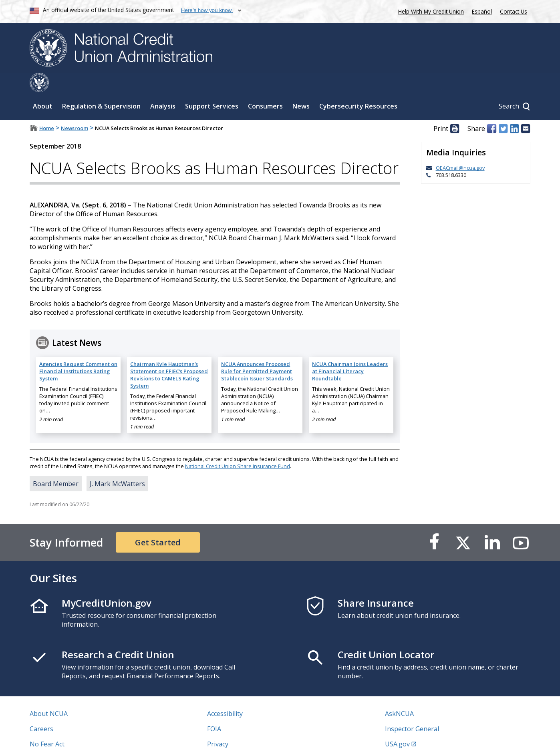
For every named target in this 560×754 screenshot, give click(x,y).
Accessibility (225, 694)
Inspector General (412, 710)
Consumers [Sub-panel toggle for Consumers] (265, 87)
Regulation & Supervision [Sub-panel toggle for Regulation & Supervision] (101, 87)
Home (47, 109)
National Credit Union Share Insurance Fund (238, 447)
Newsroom (75, 109)
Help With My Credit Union (429, 11)
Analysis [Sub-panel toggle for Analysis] (163, 87)
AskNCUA (399, 694)
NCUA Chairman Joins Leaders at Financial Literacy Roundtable (350, 352)
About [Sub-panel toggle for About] (43, 87)
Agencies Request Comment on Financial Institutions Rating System (78, 352)
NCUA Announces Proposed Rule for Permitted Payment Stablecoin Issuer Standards (257, 352)
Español (482, 11)
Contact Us (514, 11)
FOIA (214, 710)
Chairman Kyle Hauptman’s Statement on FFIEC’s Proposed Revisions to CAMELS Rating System (169, 356)
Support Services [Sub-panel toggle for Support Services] (212, 87)
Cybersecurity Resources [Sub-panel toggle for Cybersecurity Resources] (358, 87)
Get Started (158, 523)
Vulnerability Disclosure (65, 740)
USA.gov (397, 725)
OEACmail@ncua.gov (460, 149)
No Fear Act (47, 725)
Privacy (218, 725)
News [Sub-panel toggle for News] (301, 87)
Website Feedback (234, 740)
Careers (41, 710)
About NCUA (49, 694)
